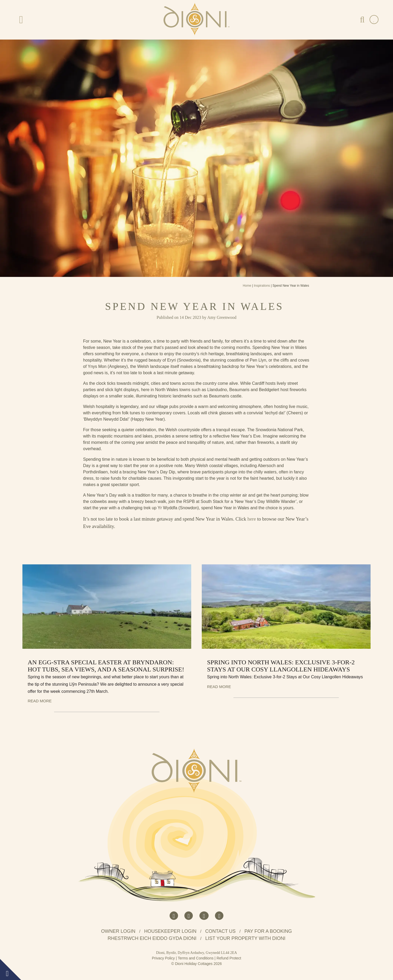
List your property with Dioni (245, 938)
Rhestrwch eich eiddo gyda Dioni (152, 938)
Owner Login (118, 931)
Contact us (220, 931)
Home (247, 286)
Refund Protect (229, 958)
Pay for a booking (268, 931)
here (252, 519)
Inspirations (262, 286)
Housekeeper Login (170, 931)
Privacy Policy (163, 958)
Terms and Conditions (196, 958)
